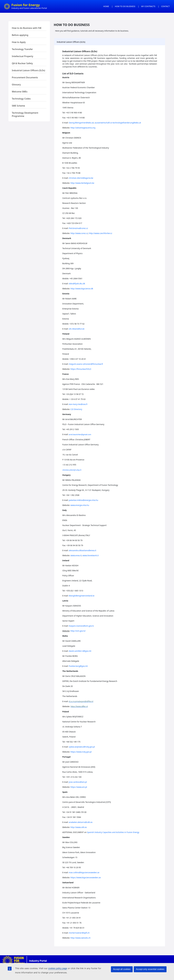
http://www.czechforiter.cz (101, 233)
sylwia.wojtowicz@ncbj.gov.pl (82, 747)
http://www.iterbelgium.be (82, 183)
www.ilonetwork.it (91, 555)
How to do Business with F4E (27, 28)
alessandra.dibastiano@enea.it (82, 550)
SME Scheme (18, 106)
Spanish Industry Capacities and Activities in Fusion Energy (113, 832)
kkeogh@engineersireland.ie (82, 596)
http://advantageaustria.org (83, 128)
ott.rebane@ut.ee (77, 329)
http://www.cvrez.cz (79, 233)
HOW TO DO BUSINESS (125, 6)
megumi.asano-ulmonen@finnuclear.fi (86, 364)
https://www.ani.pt (79, 787)
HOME (106, 6)
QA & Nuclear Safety (22, 63)
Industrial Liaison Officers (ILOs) (28, 70)
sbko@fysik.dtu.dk (77, 284)
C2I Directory (76, 409)
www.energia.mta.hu (80, 505)
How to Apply (19, 42)
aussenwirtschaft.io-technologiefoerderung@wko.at (118, 123)
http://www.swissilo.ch (80, 938)
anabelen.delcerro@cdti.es (81, 822)
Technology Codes (21, 99)
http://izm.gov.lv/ (78, 631)
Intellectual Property (22, 56)
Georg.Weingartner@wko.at (81, 123)
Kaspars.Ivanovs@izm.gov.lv (81, 626)
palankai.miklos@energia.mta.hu (83, 500)
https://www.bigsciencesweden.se (86, 877)
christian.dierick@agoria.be (81, 178)
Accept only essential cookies (150, 969)
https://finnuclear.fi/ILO (81, 369)
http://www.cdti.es (79, 827)
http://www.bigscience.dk (82, 289)
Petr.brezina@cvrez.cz (78, 228)
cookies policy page (58, 968)
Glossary (16, 85)
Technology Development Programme (25, 114)
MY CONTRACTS (148, 6)
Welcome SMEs (20, 92)
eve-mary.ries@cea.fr (78, 404)
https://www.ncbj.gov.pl (81, 752)
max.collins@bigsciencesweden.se (84, 872)
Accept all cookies (122, 969)
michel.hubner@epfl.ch (79, 933)
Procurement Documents (25, 77)
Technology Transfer (22, 49)
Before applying (20, 35)
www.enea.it (76, 555)
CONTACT (165, 6)
